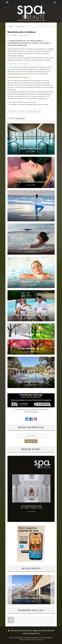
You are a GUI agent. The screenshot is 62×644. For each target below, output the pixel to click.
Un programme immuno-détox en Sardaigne (31, 382)
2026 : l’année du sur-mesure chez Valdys (31, 249)
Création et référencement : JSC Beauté (31, 640)
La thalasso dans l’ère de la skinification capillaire (31, 182)
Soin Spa (22, 112)
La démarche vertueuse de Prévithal (31, 215)
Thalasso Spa (23, 35)
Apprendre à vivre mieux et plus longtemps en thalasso (31, 315)
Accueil (11, 26)
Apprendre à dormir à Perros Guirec (31, 149)
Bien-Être (12, 112)
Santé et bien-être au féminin (31, 282)
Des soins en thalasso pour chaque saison (31, 349)
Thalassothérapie (34, 112)
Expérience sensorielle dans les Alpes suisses (31, 598)
